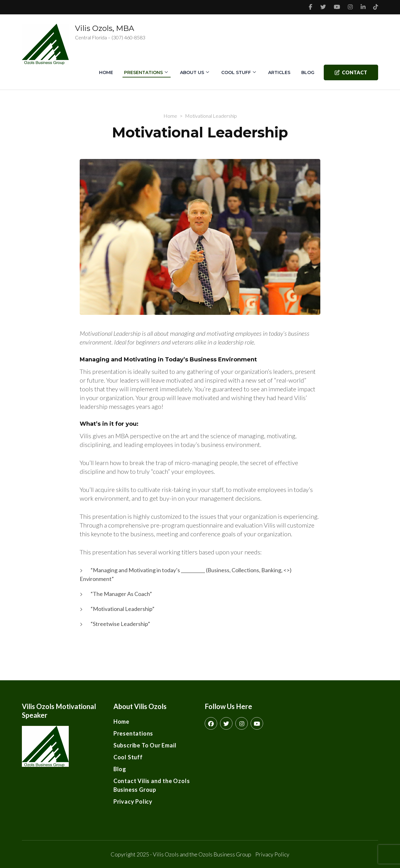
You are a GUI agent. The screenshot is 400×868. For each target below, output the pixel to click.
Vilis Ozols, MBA (105, 28)
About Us (192, 72)
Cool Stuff (236, 72)
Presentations (143, 72)
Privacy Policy (133, 801)
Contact (351, 72)
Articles (279, 72)
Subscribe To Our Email (145, 745)
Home (106, 72)
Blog (308, 72)
